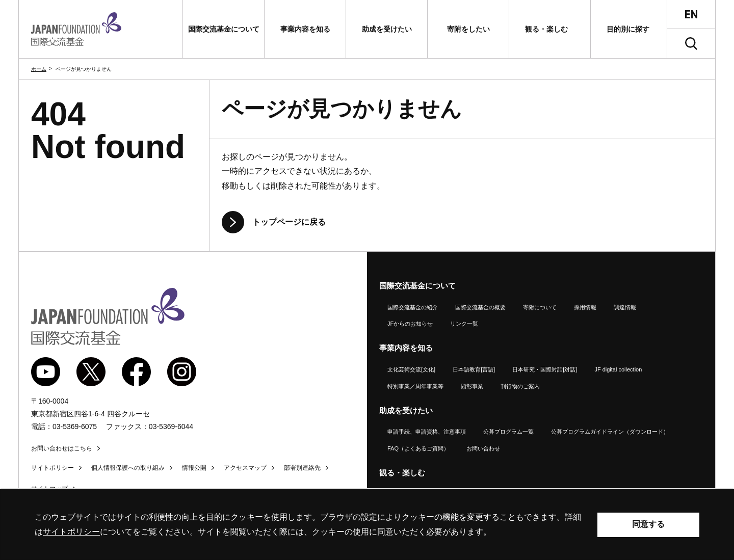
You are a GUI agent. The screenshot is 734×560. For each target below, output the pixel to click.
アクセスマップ (245, 468)
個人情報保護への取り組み (128, 468)
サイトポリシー (53, 468)
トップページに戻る (289, 222)
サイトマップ (49, 489)
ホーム (39, 69)
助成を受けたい (406, 410)
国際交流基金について (417, 286)
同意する (648, 524)
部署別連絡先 (302, 468)
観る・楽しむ (402, 473)
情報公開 (194, 468)
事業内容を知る (406, 348)
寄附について (540, 307)
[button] (224, 29)
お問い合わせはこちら (62, 448)
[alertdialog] (367, 525)
